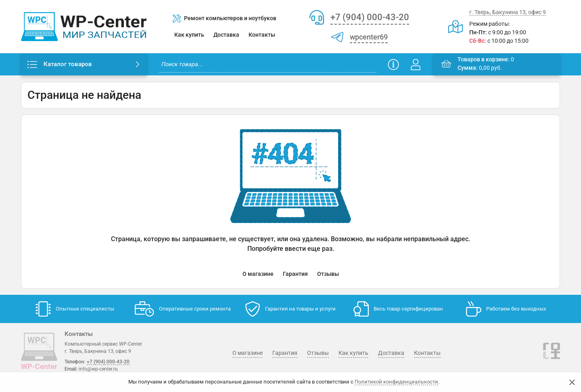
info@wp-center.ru (98, 369)
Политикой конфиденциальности (396, 382)
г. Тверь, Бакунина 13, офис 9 (508, 12)
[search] (268, 64)
